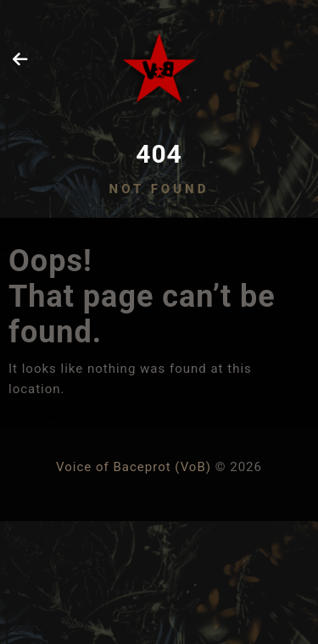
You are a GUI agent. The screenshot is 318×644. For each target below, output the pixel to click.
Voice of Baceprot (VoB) (134, 467)
